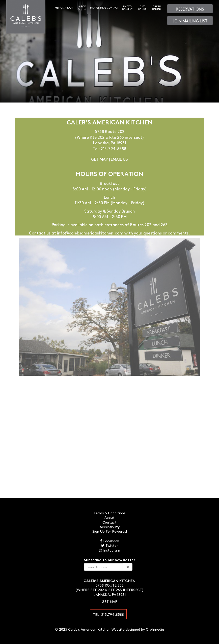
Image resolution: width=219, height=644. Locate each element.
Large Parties (81, 8)
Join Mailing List (190, 21)
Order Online (157, 8)
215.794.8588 (113, 148)
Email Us (119, 159)
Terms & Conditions (109, 513)
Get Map (100, 159)
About (69, 8)
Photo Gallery (127, 8)
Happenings (98, 8)
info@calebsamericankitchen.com (90, 233)
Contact (113, 8)
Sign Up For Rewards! (110, 531)
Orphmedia (155, 629)
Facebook (110, 541)
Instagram (110, 550)
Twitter (109, 545)
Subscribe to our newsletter (110, 560)
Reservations (190, 9)
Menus (59, 8)
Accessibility (110, 527)
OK (128, 567)
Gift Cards (142, 8)
